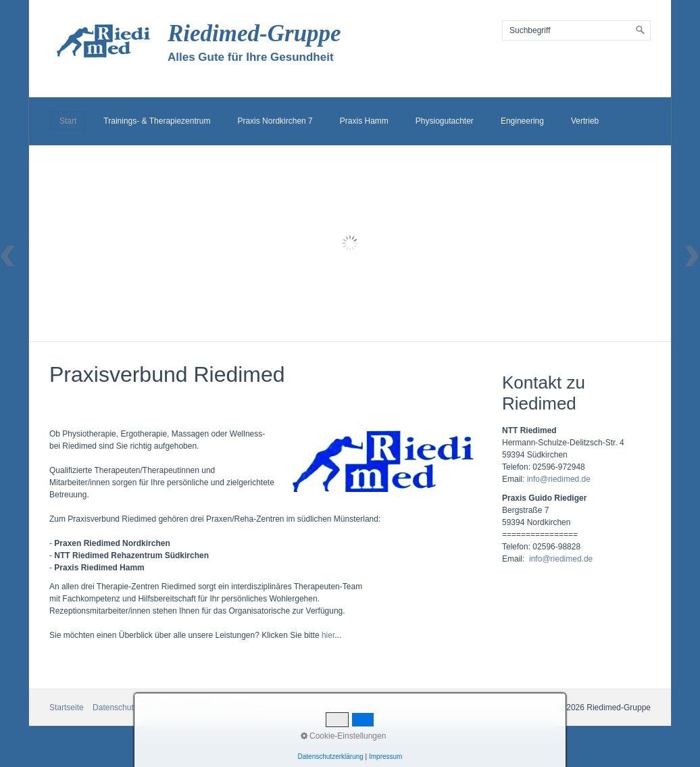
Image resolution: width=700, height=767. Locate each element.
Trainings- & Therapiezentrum (157, 121)
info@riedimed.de (559, 479)
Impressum (200, 708)
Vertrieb (585, 121)
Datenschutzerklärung (132, 708)
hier (328, 635)
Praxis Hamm (364, 121)
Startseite (67, 708)
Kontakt (244, 708)
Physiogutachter (445, 121)
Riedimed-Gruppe (254, 33)
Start (68, 121)
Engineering (522, 121)
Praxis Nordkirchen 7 (275, 121)
